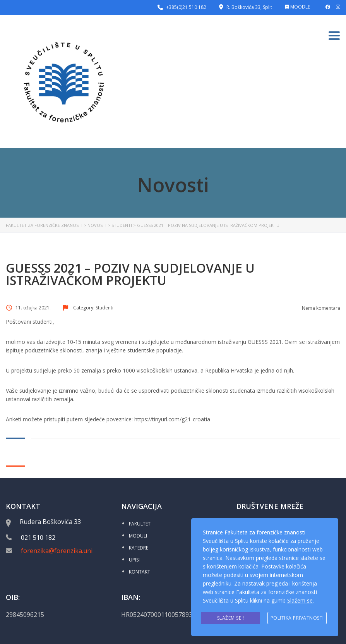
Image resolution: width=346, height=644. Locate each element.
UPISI (134, 560)
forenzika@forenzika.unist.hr (63, 551)
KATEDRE (139, 548)
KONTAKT (140, 572)
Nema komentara (320, 308)
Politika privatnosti (297, 618)
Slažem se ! (231, 618)
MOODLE (300, 7)
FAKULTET (140, 524)
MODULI (138, 536)
